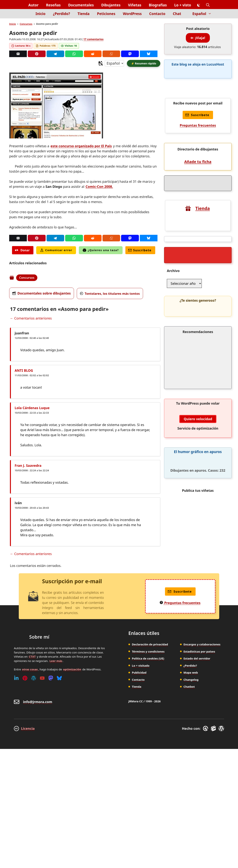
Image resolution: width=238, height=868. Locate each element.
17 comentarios (93, 39)
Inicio (40, 14)
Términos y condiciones (148, 651)
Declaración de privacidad (150, 644)
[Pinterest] (37, 54)
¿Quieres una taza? (101, 250)
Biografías (158, 5)
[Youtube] (42, 678)
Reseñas (53, 5)
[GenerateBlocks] (214, 728)
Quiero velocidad (198, 419)
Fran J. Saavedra (28, 465)
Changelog (191, 680)
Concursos (26, 24)
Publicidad (139, 672)
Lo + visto (183, 5)
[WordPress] (34, 678)
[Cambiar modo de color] (199, 5)
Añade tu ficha (198, 162)
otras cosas (30, 669)
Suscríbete (140, 250)
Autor (33, 5)
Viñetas (135, 5)
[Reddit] (93, 54)
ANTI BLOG (24, 370)
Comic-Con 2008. (99, 187)
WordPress (132, 14)
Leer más (56, 661)
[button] (208, 5)
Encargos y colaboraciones (202, 644)
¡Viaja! (198, 38)
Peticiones (106, 14)
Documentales (81, 5)
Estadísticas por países (199, 651)
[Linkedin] (16, 678)
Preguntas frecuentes (198, 125)
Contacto (157, 14)
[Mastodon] (130, 54)
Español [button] (204, 14)
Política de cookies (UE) (148, 658)
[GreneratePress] (206, 728)
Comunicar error (56, 250)
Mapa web (191, 672)
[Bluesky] (149, 54)
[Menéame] (111, 54)
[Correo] (18, 54)
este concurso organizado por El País (81, 146)
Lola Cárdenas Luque (32, 408)
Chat (177, 14)
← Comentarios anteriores (31, 318)
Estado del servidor (197, 658)
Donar (22, 250)
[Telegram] (55, 54)
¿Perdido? (61, 14)
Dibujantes (111, 5)
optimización (72, 669)
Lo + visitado (141, 666)
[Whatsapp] (74, 54)
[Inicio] (25, 16)
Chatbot (189, 687)
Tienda (84, 14)
